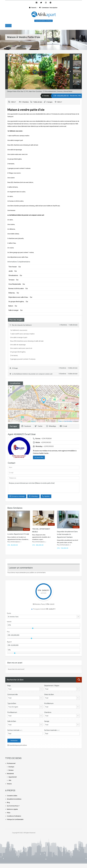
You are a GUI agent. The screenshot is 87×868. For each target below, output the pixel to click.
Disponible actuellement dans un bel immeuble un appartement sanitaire (67, 534)
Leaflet (60, 421)
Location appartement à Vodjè (18, 534)
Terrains (9, 784)
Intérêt (9, 622)
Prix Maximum (12, 712)
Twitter (39, 426)
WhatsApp (51, 426)
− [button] (11, 391)
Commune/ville (13, 695)
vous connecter (21, 573)
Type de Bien (12, 703)
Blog (8, 802)
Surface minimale (15, 730)
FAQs (9, 813)
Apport (9, 642)
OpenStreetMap (68, 421)
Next (70, 71)
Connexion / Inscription (48, 8)
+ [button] (11, 388)
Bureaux (11, 770)
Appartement (13, 777)
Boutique (11, 767)
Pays (9, 686)
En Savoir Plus (39, 457)
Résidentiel (10, 774)
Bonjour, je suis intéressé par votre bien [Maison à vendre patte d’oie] (44, 487)
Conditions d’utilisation (14, 816)
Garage (47, 721)
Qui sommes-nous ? (13, 806)
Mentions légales (12, 809)
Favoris (33, 8)
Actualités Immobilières (14, 799)
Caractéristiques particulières (17, 745)
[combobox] (44, 617)
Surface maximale (52, 730)
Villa (10, 780)
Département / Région (52, 686)
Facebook (26, 426)
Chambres (48, 712)
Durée (9, 613)
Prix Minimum (49, 703)
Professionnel (11, 763)
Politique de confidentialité (15, 819)
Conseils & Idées (12, 796)
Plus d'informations (14, 542)
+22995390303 (46, 442)
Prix (8, 632)
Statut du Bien (49, 695)
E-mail (63, 426)
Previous (7, 71)
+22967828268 (46, 439)
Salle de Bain (12, 721)
